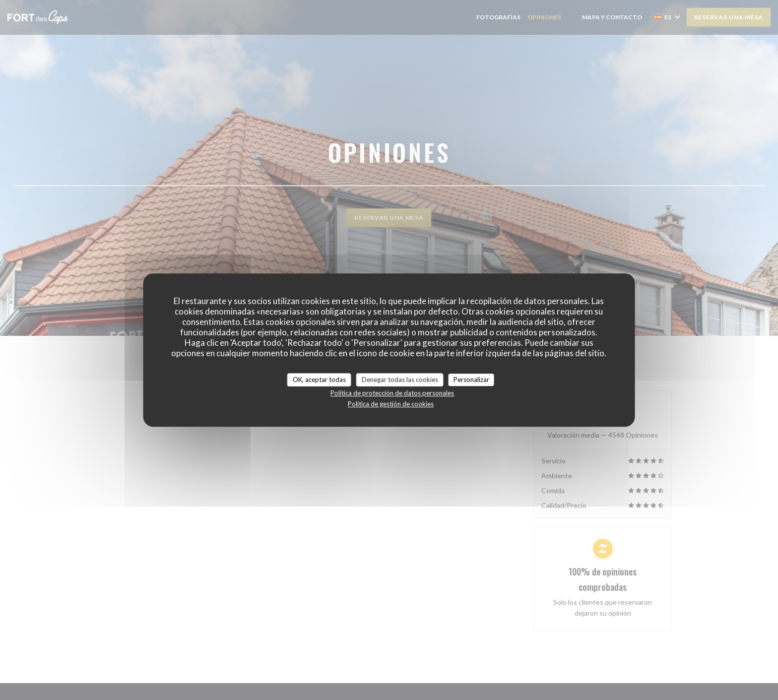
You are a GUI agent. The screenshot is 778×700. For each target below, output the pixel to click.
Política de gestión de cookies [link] (391, 404)
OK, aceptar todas (319, 380)
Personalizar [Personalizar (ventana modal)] (471, 380)
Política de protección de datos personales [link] (392, 393)
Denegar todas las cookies (400, 380)
